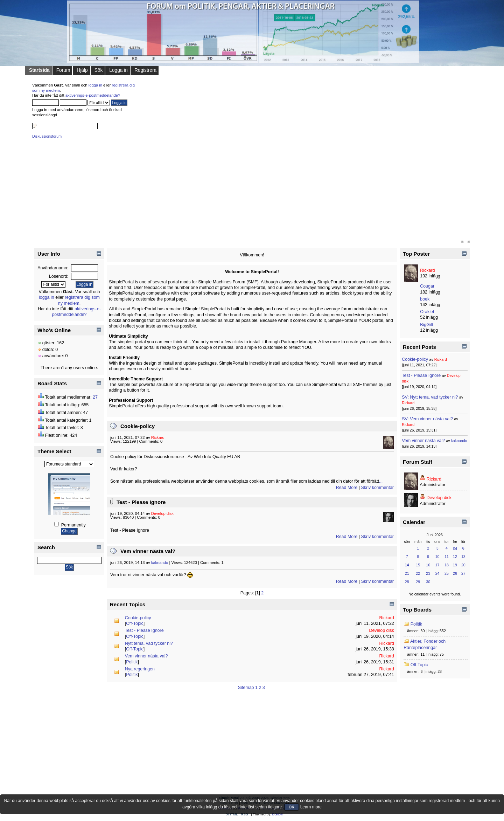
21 (407, 573)
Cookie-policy (138, 426)
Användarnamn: (53, 268)
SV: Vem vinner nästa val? (427, 419)
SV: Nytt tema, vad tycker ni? (430, 397)
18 (447, 565)
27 (95, 397)
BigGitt (426, 325)
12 (455, 557)
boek (425, 299)
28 (407, 582)
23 (428, 573)
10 (437, 557)
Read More (347, 488)
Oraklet (427, 312)
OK (292, 807)
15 (418, 565)
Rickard (158, 437)
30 (428, 582)
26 (455, 573)
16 (428, 565)
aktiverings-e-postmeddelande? (93, 95)
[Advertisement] (242, 190)
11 (447, 557)
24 (437, 573)
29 (418, 582)
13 (463, 557)
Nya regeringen (140, 669)
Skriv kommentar (377, 488)
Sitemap (246, 688)
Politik (132, 662)
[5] (455, 548)
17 (437, 565)
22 (418, 573)
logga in (95, 85)
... (381, 481)
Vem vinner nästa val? (148, 551)
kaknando (160, 563)
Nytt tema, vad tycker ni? (149, 643)
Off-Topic (135, 623)
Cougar (427, 286)
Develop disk (162, 513)
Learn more (311, 807)
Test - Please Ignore (141, 502)
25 (447, 573)
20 (463, 565)
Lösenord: (59, 276)
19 (455, 565)
